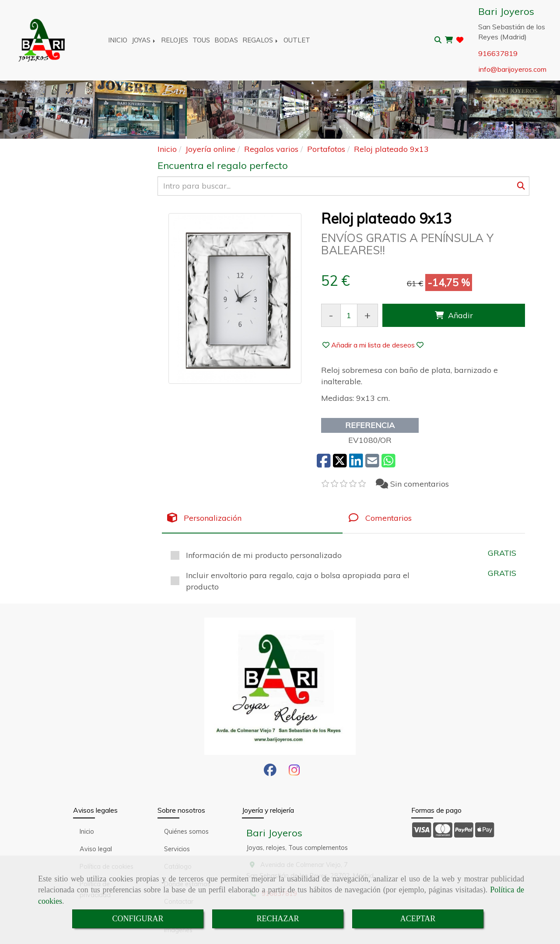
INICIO (118, 40)
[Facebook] (270, 772)
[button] (373, 345)
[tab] (252, 518)
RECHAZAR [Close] (278, 919)
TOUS (201, 40)
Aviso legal (96, 849)
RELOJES (175, 40)
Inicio (87, 832)
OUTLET (297, 40)
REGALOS (261, 40)
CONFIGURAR (138, 919)
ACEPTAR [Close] (418, 919)
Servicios (177, 849)
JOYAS (144, 40)
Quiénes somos (186, 832)
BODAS (226, 40)
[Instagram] (294, 772)
